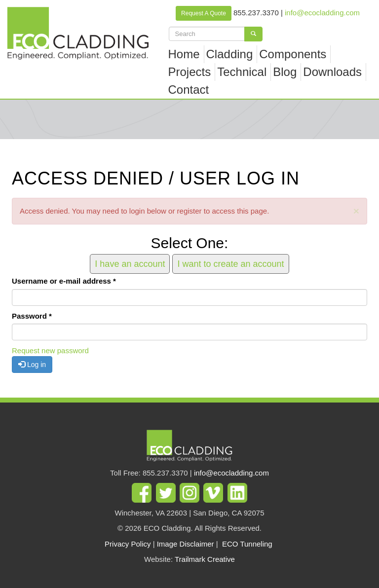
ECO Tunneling (247, 544)
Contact (189, 90)
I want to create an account (230, 264)
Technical (242, 72)
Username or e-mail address (64, 281)
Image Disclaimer (186, 544)
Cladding (230, 54)
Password (32, 316)
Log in (32, 365)
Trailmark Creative (205, 559)
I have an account (130, 264)
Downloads (332, 72)
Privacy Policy (128, 544)
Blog (285, 72)
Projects (190, 72)
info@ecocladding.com (322, 13)
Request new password (50, 350)
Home (184, 54)
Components (293, 54)
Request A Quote (204, 13)
